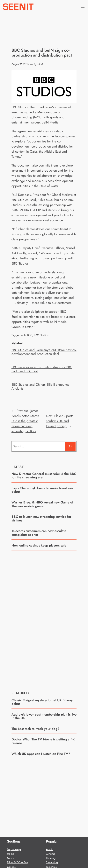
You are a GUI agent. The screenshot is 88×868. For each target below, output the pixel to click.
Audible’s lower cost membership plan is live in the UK (44, 716)
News (10, 858)
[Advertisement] (44, 618)
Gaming (51, 858)
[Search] (70, 446)
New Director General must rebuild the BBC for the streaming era (44, 476)
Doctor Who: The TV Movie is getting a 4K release (43, 741)
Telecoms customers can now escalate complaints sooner (39, 533)
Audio (50, 849)
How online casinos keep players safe (39, 545)
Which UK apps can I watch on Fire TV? (41, 754)
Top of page (14, 849)
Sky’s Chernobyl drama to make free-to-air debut (43, 490)
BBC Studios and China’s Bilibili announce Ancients (40, 386)
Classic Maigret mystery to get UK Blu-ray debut (42, 702)
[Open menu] (83, 7)
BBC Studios (41, 335)
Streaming (52, 862)
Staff (40, 64)
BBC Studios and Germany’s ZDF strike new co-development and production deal (44, 352)
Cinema (51, 854)
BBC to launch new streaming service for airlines (41, 518)
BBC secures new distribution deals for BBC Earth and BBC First (42, 369)
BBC (30, 335)
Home (11, 854)
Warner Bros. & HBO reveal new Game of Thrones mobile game (42, 504)
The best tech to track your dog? (35, 729)
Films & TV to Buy (17, 862)
